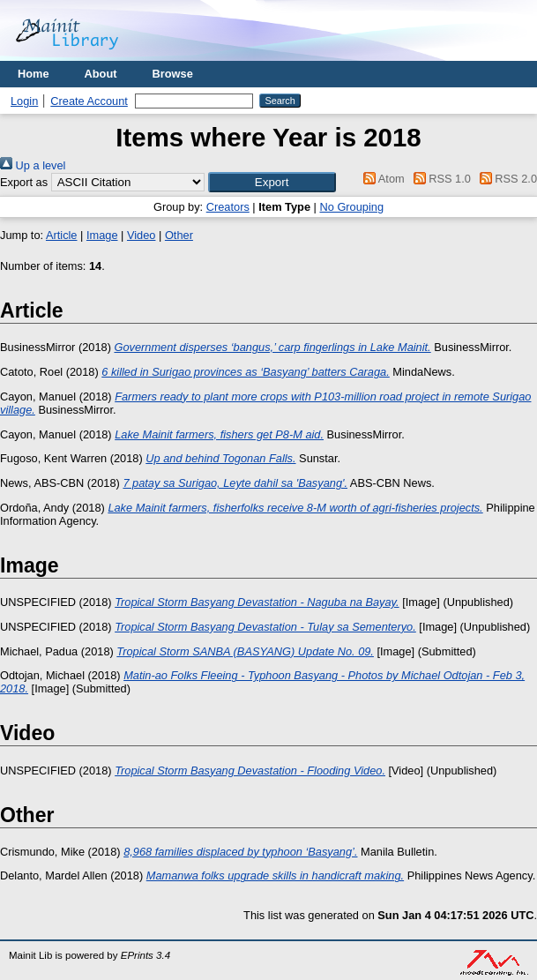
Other (179, 235)
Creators (228, 207)
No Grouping (351, 207)
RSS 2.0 (505, 179)
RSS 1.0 (439, 179)
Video (142, 235)
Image (102, 235)
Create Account (89, 101)
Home (34, 74)
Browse (173, 74)
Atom (381, 179)
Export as (24, 182)
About (101, 74)
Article (62, 235)
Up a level (33, 165)
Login (24, 101)
